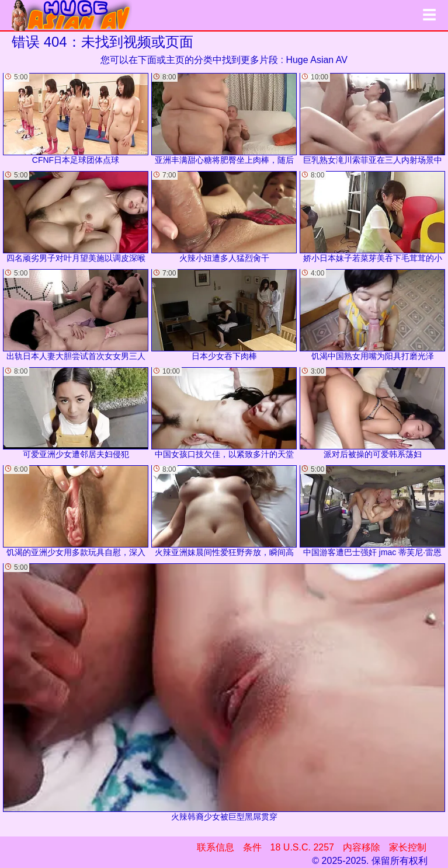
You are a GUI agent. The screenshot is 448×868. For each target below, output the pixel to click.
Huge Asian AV (317, 60)
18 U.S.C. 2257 (302, 847)
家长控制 (408, 847)
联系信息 (216, 847)
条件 (252, 847)
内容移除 (362, 847)
